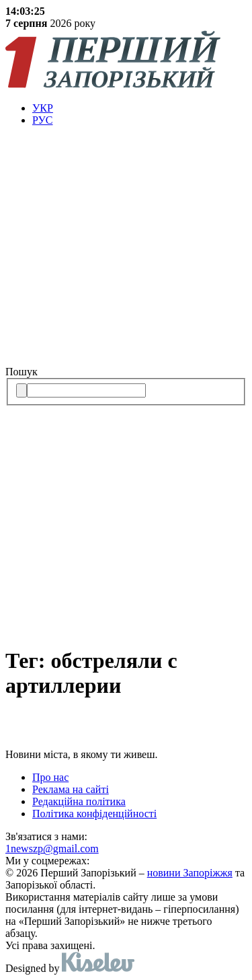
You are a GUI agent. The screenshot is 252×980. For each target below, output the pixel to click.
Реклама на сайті (71, 789)
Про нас (50, 777)
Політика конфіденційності (94, 814)
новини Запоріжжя (190, 873)
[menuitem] (139, 108)
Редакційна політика (79, 801)
